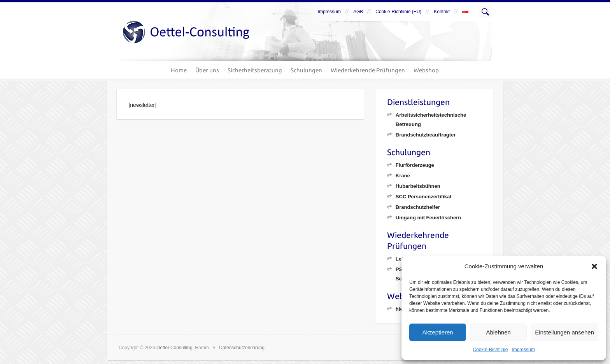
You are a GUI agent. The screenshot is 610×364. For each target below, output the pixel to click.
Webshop (426, 70)
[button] (594, 266)
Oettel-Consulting (174, 348)
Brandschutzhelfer (418, 207)
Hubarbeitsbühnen (418, 186)
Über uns (207, 70)
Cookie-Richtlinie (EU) (398, 12)
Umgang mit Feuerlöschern (428, 218)
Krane (403, 176)
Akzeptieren (437, 332)
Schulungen (306, 70)
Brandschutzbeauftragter (426, 135)
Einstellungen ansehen (564, 332)
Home (179, 70)
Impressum (523, 350)
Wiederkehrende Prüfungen (368, 70)
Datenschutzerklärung (242, 348)
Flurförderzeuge (415, 165)
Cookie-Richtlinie (490, 350)
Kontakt (442, 12)
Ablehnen (498, 332)
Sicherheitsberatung (255, 70)
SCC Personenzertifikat (424, 197)
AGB (358, 12)
